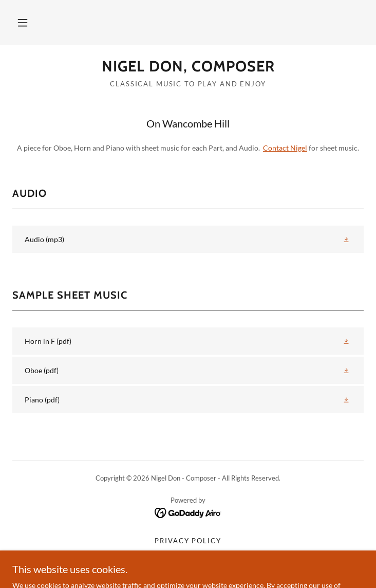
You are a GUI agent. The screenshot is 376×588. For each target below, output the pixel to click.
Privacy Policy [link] (188, 541)
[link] (188, 67)
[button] (23, 23)
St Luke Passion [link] (188, 565)
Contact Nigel (285, 148)
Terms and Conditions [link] (188, 553)
